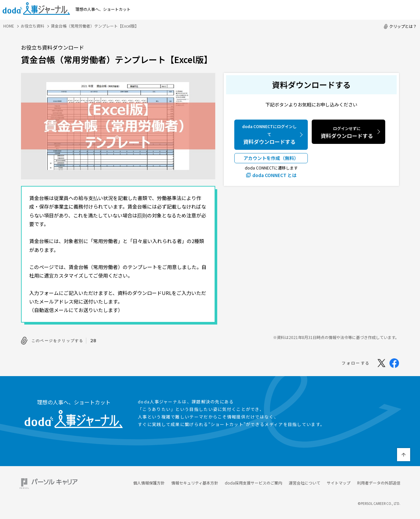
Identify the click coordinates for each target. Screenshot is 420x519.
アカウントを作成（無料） (271, 158)
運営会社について (304, 481)
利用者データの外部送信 (379, 481)
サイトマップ (339, 481)
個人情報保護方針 (149, 481)
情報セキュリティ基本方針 (195, 481)
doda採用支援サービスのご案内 (253, 481)
